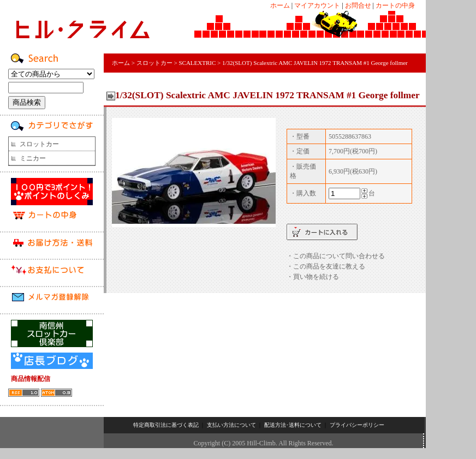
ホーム (280, 5)
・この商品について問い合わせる (336, 256)
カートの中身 (395, 5)
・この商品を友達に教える (326, 266)
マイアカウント (317, 5)
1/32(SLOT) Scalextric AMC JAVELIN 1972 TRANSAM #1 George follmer (315, 63)
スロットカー (39, 144)
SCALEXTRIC (197, 63)
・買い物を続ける (313, 277)
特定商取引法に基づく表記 (166, 425)
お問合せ (358, 5)
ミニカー (33, 158)
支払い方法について (231, 425)
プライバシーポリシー (357, 425)
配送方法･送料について (293, 425)
